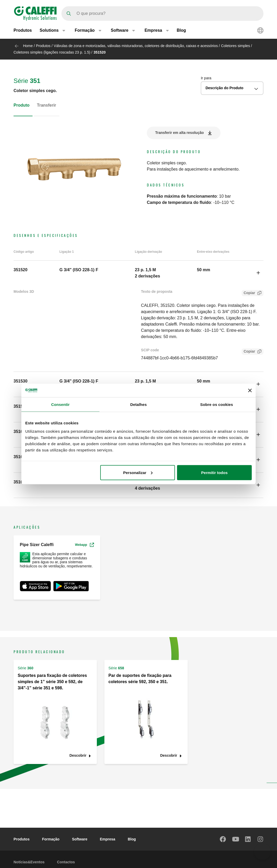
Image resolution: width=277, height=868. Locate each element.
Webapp (84, 545)
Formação (51, 839)
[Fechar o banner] (250, 391)
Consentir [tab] (61, 404)
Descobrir (78, 756)
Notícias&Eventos (29, 862)
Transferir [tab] (47, 105)
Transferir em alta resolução (180, 133)
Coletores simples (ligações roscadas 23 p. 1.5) (52, 52)
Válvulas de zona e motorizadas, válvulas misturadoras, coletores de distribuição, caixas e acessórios (136, 46)
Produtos (23, 31)
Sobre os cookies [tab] (217, 404)
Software (80, 839)
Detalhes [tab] (138, 404)
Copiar (248, 293)
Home (28, 46)
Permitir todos (215, 472)
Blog (181, 31)
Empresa (108, 839)
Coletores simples (235, 46)
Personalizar (138, 472)
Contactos (66, 862)
